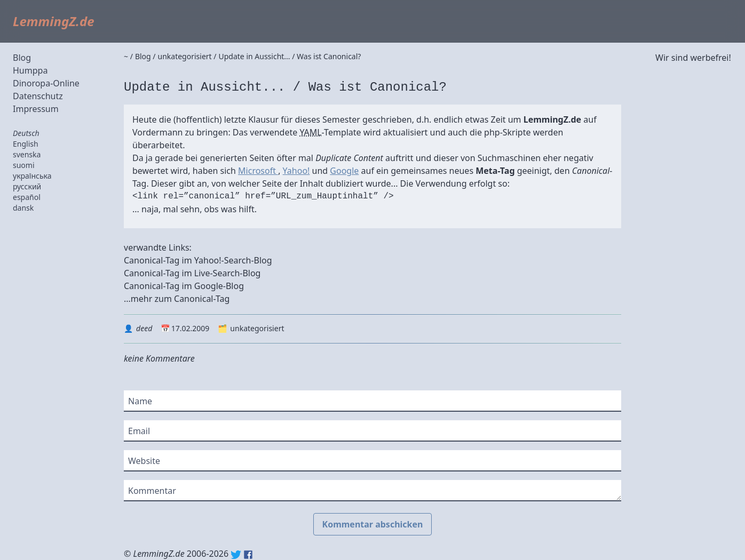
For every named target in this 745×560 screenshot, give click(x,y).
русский (27, 186)
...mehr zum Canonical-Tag (177, 299)
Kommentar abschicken (373, 524)
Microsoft (258, 171)
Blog (22, 58)
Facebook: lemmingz (248, 555)
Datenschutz (38, 96)
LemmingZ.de (54, 21)
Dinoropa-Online (46, 83)
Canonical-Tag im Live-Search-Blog (192, 273)
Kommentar (152, 491)
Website (144, 461)
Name (140, 401)
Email (139, 431)
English (26, 144)
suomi (24, 165)
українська (32, 176)
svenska (27, 154)
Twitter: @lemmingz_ (236, 555)
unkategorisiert (257, 328)
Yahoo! (296, 171)
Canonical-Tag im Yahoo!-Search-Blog (198, 260)
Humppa (30, 70)
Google (344, 171)
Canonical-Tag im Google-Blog (184, 286)
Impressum (36, 109)
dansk (23, 208)
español (27, 197)
